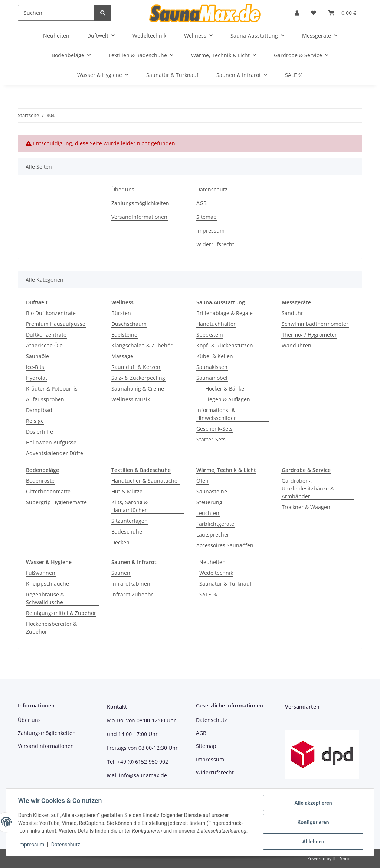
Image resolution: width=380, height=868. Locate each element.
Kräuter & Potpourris (52, 388)
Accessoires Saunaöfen (225, 545)
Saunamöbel (212, 378)
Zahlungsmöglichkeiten (140, 203)
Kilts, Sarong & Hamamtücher (130, 506)
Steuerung (209, 502)
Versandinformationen (139, 217)
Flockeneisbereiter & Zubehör (51, 628)
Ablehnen (313, 842)
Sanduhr (292, 313)
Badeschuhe (127, 532)
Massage (122, 356)
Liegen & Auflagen (228, 399)
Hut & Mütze (127, 491)
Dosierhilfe (40, 432)
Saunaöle (37, 356)
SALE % (208, 594)
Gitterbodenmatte (48, 491)
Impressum (210, 231)
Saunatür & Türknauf (225, 584)
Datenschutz (212, 189)
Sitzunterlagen (130, 521)
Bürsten (121, 313)
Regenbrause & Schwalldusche (45, 598)
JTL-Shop (341, 859)
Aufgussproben (45, 399)
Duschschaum (129, 324)
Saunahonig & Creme (138, 388)
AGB (202, 203)
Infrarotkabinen (131, 584)
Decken (120, 542)
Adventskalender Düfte (55, 453)
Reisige (35, 421)
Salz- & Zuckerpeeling (138, 378)
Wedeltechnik (216, 573)
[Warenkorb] (342, 13)
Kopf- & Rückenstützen (225, 345)
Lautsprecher (213, 535)
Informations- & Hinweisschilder (216, 414)
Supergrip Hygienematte (56, 502)
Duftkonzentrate (46, 335)
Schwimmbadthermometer (315, 324)
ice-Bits (35, 367)
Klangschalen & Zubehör (142, 345)
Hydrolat (37, 378)
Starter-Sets (211, 439)
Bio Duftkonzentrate (51, 313)
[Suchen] (56, 13)
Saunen (121, 573)
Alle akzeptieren (313, 803)
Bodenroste (40, 481)
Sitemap (207, 217)
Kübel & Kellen (215, 356)
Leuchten (208, 513)
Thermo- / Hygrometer (309, 335)
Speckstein (210, 335)
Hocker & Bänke (225, 388)
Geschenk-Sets (214, 429)
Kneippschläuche (47, 584)
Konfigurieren (313, 822)
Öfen (202, 481)
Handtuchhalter (216, 324)
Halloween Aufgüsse (51, 442)
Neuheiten (212, 562)
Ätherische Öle (44, 345)
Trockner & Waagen (306, 507)
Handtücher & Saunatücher (145, 481)
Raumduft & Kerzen (136, 367)
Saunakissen (212, 367)
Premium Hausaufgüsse (56, 324)
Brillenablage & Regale (225, 313)
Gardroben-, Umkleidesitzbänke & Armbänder (308, 488)
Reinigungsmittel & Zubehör (61, 613)
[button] (297, 13)
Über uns (123, 189)
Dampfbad (39, 410)
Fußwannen (41, 573)
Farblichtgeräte (215, 524)
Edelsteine (124, 335)
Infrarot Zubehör (132, 594)
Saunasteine (212, 491)
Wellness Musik (131, 399)
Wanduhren (297, 345)
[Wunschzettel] (314, 13)
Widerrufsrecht (215, 244)
